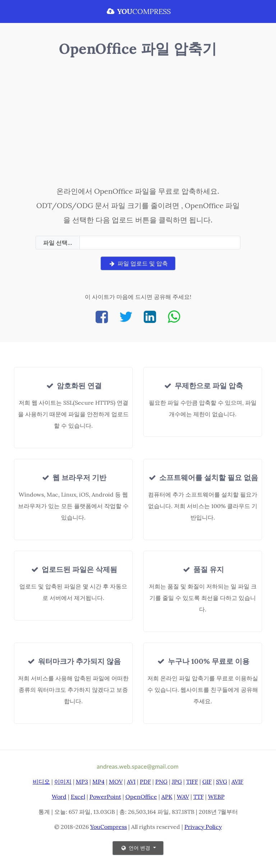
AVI (131, 782)
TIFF (192, 782)
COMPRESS (138, 11)
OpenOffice (141, 797)
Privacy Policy (203, 827)
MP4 (98, 782)
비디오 (41, 782)
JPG (177, 782)
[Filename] (160, 243)
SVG (222, 782)
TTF (199, 797)
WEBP (216, 797)
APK (167, 797)
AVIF (237, 782)
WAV (183, 797)
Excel (78, 797)
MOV (116, 782)
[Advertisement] (138, 123)
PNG (161, 782)
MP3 (82, 782)
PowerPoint (105, 797)
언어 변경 (136, 848)
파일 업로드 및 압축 (138, 263)
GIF (207, 782)
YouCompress (109, 827)
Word (59, 797)
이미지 (63, 782)
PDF (145, 782)
